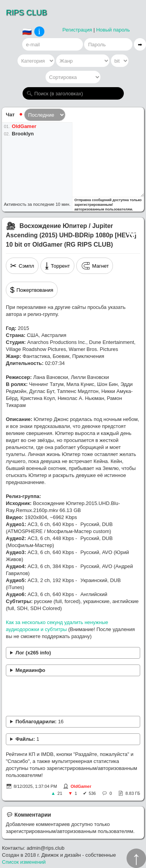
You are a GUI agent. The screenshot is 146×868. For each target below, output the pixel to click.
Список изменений (24, 862)
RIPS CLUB (26, 12)
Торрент (57, 266)
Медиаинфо (31, 670)
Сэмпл (22, 266)
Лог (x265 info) (33, 653)
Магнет (95, 266)
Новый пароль (113, 30)
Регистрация (77, 30)
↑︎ (136, 858)
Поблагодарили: (40, 722)
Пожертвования (32, 290)
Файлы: (27, 739)
